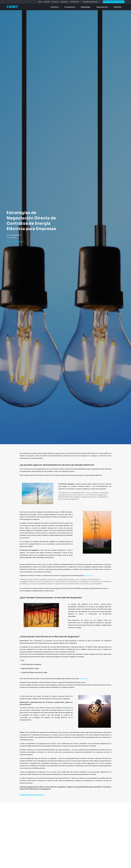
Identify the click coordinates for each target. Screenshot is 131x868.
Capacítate (85, 7)
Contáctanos (74, 2)
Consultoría (69, 7)
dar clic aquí (88, 576)
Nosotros (55, 2)
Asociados (64, 2)
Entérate (47, 2)
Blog (40, 2)
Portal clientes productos (113, 2)
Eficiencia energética (15, 242)
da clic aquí (84, 679)
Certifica (54, 7)
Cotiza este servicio (33, 795)
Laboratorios (102, 7)
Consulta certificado (90, 2)
